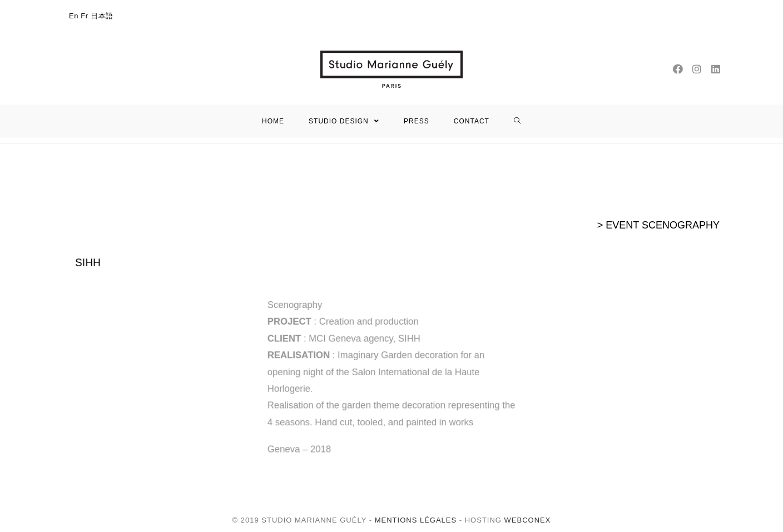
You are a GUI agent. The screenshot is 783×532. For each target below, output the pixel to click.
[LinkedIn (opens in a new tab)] (716, 69)
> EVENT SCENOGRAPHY (658, 225)
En (74, 16)
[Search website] (517, 121)
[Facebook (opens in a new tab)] (678, 69)
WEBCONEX (526, 520)
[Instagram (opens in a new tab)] (697, 69)
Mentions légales (416, 520)
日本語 (102, 16)
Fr (84, 16)
